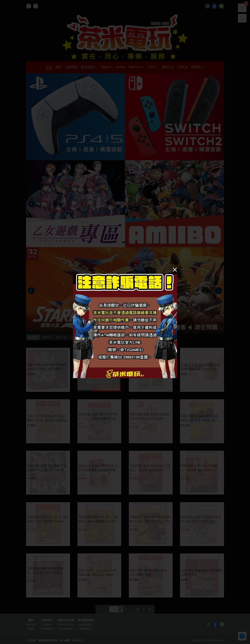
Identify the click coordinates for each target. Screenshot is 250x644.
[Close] (175, 269)
